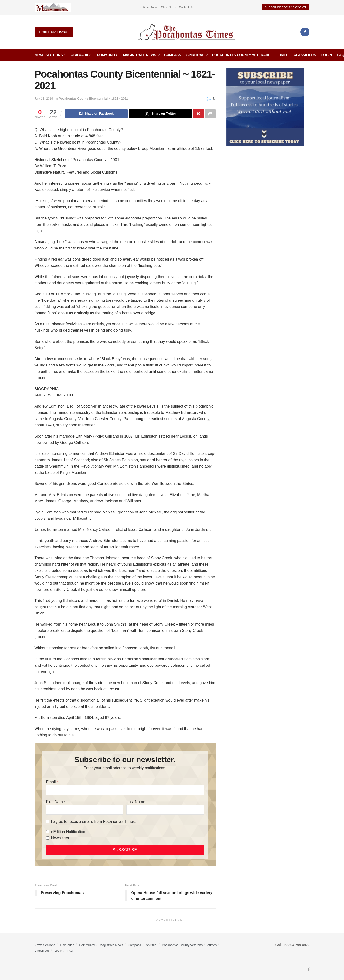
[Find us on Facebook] (305, 32)
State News (169, 7)
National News (149, 7)
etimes (282, 55)
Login (327, 55)
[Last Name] (165, 810)
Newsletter (60, 838)
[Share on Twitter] (160, 114)
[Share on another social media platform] (210, 114)
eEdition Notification (68, 832)
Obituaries (81, 55)
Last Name (136, 802)
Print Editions (54, 32)
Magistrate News (140, 55)
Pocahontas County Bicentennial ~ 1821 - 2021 (93, 99)
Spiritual (195, 55)
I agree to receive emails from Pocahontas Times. (94, 822)
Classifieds (305, 55)
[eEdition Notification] (48, 832)
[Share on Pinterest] (198, 114)
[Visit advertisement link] (53, 7)
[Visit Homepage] (186, 32)
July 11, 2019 (44, 99)
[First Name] (85, 810)
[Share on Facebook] (96, 114)
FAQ (70, 951)
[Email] (125, 790)
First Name (56, 802)
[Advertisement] (268, 189)
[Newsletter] (48, 838)
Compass (173, 55)
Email (51, 782)
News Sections (49, 55)
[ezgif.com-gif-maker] (265, 107)
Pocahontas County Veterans (241, 55)
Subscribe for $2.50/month (286, 7)
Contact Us (186, 7)
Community (107, 55)
